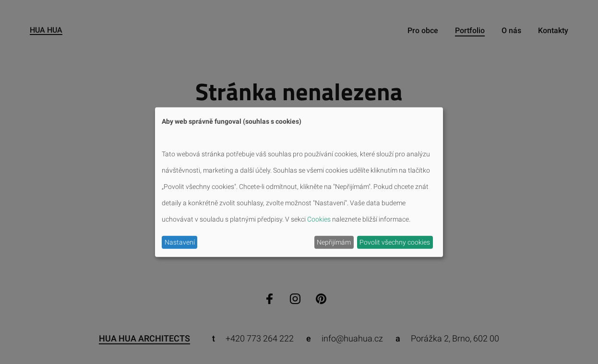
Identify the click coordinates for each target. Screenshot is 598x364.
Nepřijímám (334, 242)
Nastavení (180, 242)
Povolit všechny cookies (395, 242)
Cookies (319, 219)
